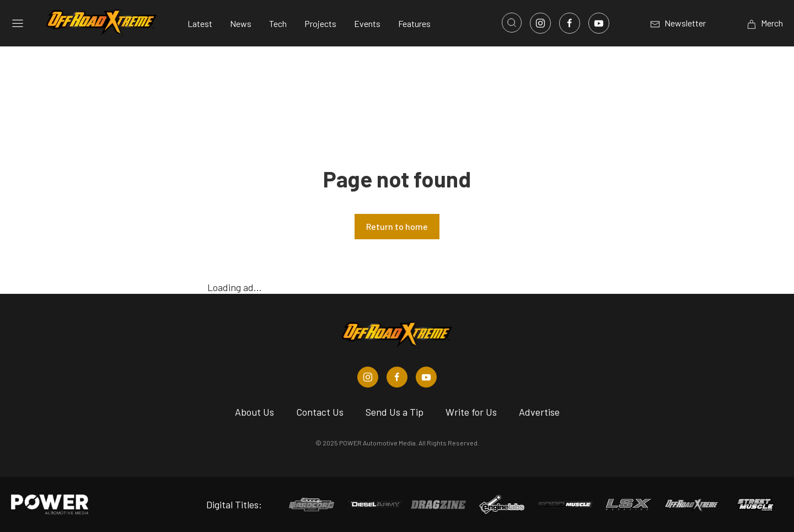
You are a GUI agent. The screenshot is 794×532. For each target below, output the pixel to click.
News (241, 23)
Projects (320, 23)
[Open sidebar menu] (18, 23)
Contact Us (320, 412)
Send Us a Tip (395, 412)
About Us (254, 412)
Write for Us (471, 412)
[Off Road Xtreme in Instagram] (368, 377)
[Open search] (512, 23)
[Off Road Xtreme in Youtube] (426, 377)
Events (367, 23)
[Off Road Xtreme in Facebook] (397, 377)
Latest (200, 23)
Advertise (539, 412)
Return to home (397, 226)
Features (414, 23)
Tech (278, 23)
